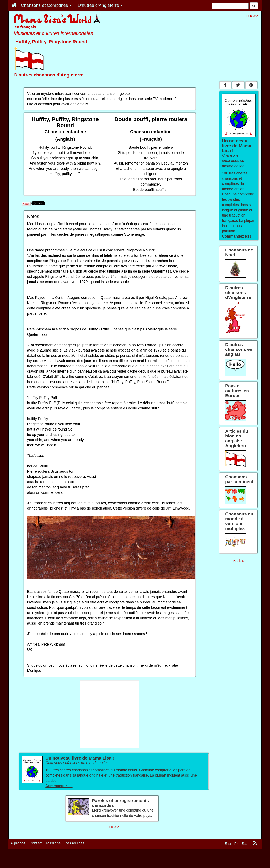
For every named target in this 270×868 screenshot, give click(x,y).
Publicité (53, 843)
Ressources (74, 843)
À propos (18, 843)
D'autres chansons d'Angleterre (49, 75)
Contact (36, 843)
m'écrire (161, 665)
